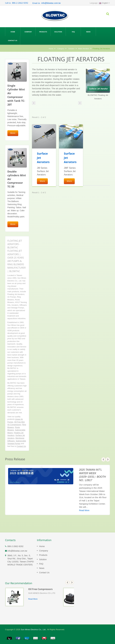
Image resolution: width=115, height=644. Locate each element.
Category (61, 49)
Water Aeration (84, 49)
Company (28, 32)
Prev (103, 459)
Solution (58, 32)
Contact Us (13, 40)
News (88, 32)
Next (108, 459)
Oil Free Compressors (40, 589)
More (13, 133)
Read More (84, 510)
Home (13, 32)
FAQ (73, 32)
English (103, 3)
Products (43, 32)
